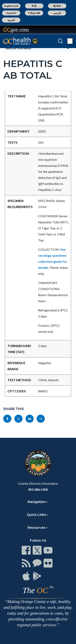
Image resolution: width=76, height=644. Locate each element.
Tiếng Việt (34, 13)
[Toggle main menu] (70, 41)
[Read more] (16, 30)
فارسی (57, 13)
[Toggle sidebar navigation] (38, 48)
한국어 (57, 6)
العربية (11, 20)
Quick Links (37, 515)
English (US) (11, 6)
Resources (37, 528)
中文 (34, 6)
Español (11, 13)
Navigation (37, 502)
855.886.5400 (38, 489)
